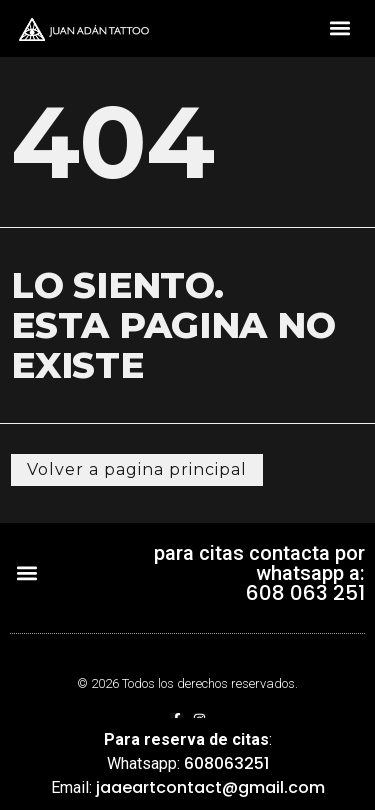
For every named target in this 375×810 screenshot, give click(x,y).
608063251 (226, 763)
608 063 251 (305, 593)
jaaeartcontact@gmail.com (210, 787)
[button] (339, 28)
